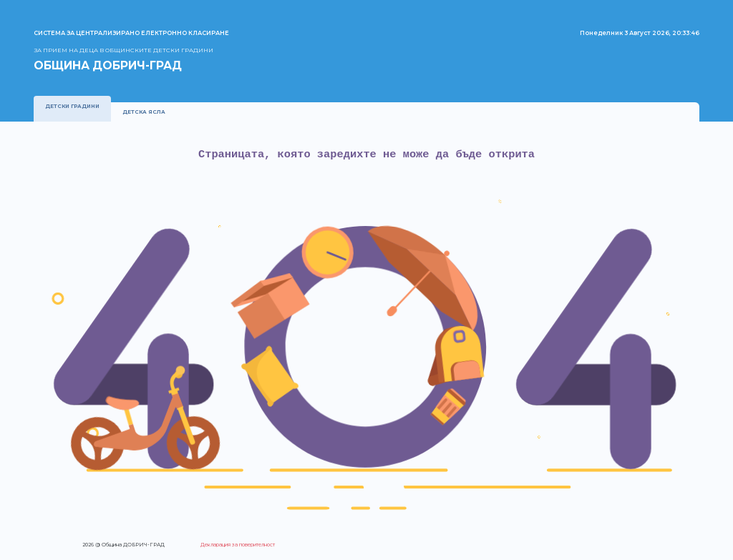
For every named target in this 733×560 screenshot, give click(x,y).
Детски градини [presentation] (72, 106)
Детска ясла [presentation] (144, 112)
